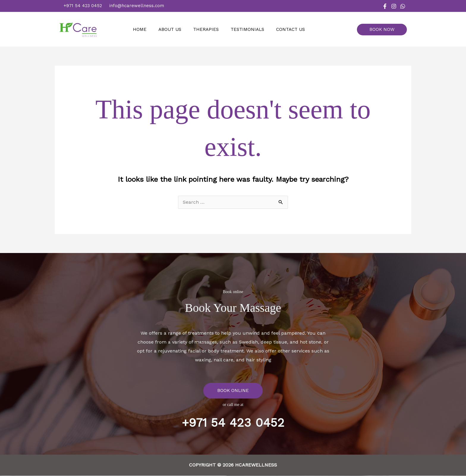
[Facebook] (385, 6)
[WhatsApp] (403, 6)
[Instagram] (394, 6)
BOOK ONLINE (233, 391)
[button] (384, 30)
